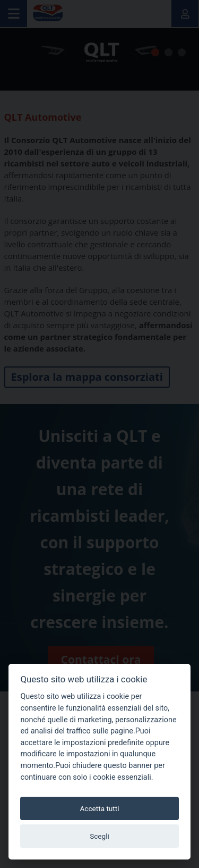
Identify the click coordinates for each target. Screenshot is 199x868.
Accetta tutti (99, 808)
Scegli (99, 836)
